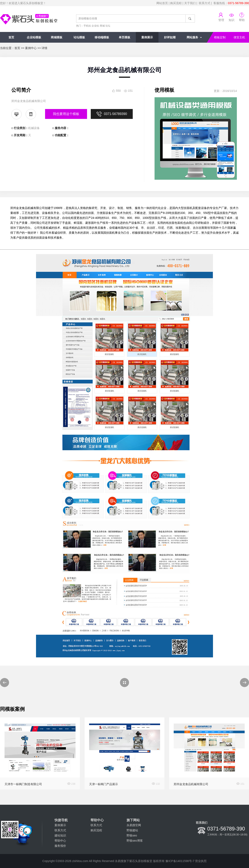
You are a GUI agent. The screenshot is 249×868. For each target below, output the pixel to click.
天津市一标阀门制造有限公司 (23, 784)
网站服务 (192, 37)
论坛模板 (79, 37)
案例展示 (147, 37)
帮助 (242, 20)
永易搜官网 (134, 825)
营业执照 (201, 861)
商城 (102, 26)
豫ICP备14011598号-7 (180, 861)
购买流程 (176, 3)
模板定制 (220, 37)
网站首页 (162, 3)
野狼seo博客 (135, 841)
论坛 (108, 26)
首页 (11, 37)
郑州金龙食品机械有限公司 (191, 784)
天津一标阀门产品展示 (104, 784)
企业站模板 (34, 37)
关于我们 (190, 3)
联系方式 (205, 3)
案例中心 (31, 48)
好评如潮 (170, 37)
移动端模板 (102, 37)
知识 (232, 20)
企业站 (95, 26)
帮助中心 (60, 841)
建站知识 (60, 835)
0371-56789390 (112, 114)
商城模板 (57, 37)
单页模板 (124, 37)
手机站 (87, 26)
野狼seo (132, 835)
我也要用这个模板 (66, 114)
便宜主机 (239, 37)
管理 (221, 20)
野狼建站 (132, 830)
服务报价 (60, 846)
